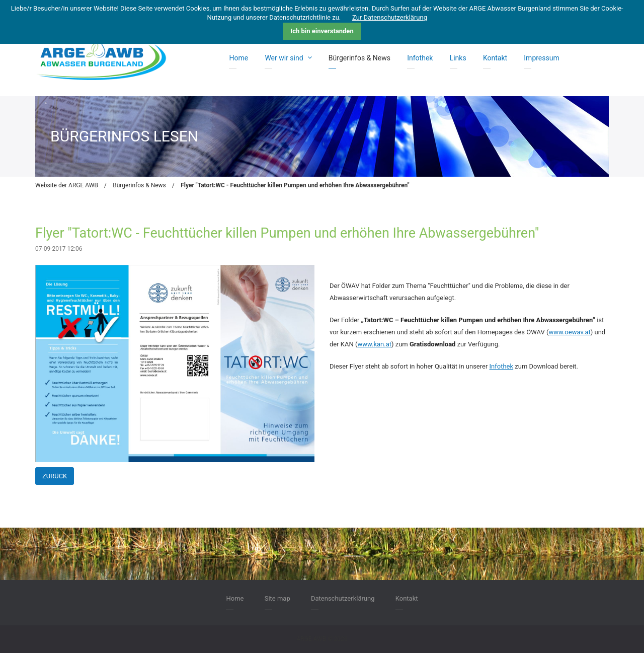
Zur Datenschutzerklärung (390, 17)
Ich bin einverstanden (322, 31)
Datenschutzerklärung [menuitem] (343, 598)
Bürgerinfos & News (139, 185)
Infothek (502, 366)
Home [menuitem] (238, 58)
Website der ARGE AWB (67, 185)
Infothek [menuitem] (420, 58)
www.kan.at (374, 344)
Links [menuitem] (458, 58)
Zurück (55, 476)
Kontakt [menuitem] (495, 58)
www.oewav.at (569, 332)
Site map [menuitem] (277, 598)
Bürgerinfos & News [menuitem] (359, 58)
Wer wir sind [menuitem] (288, 58)
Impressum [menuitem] (541, 58)
